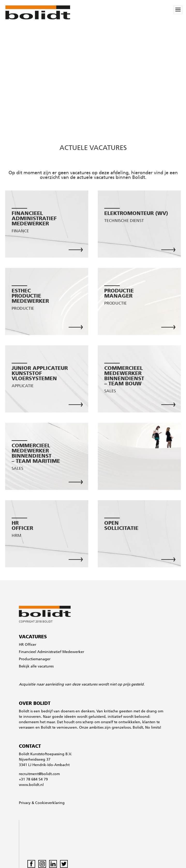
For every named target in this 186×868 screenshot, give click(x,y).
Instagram (42, 864)
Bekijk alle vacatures (36, 667)
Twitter (64, 864)
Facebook (31, 864)
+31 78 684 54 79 (33, 780)
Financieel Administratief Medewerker (51, 652)
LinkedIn (53, 864)
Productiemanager (35, 659)
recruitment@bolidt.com (39, 774)
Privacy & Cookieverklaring (42, 803)
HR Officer (28, 645)
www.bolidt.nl (31, 785)
